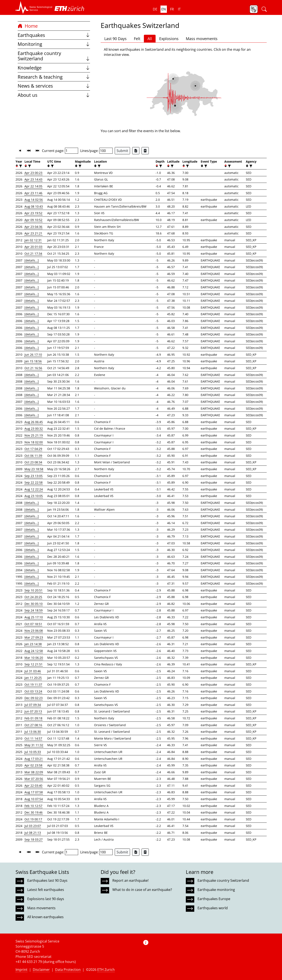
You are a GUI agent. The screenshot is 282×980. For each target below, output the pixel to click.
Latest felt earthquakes (46, 890)
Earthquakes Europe (214, 899)
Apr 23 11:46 (33, 193)
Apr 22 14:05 (33, 186)
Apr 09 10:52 (33, 220)
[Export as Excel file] (136, 151)
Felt (137, 39)
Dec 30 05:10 (34, 604)
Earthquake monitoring (216, 890)
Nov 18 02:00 (34, 442)
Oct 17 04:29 (33, 449)
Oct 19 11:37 (33, 684)
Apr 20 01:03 (33, 247)
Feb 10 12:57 (33, 806)
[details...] (32, 260)
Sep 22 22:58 (34, 482)
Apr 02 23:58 (33, 765)
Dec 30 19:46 (34, 812)
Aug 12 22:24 (34, 489)
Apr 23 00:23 (33, 173)
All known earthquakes (45, 917)
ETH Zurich (106, 970)
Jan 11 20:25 (33, 678)
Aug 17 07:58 (34, 792)
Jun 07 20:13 (33, 711)
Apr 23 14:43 (33, 179)
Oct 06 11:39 (33, 456)
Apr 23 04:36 (33, 227)
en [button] (164, 9)
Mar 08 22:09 (34, 772)
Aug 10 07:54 (34, 799)
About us (54, 95)
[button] (34, 7)
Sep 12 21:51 (34, 664)
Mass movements (202, 39)
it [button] (179, 9)
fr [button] (172, 9)
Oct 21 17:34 (33, 254)
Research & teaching (54, 77)
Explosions (169, 39)
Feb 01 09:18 (33, 718)
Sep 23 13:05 (34, 476)
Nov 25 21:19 (34, 435)
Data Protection (68, 970)
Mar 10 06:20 (34, 658)
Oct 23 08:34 (33, 462)
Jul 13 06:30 (33, 732)
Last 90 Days (115, 39)
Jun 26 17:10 (33, 355)
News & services (54, 86)
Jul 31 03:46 (33, 671)
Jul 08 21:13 (33, 833)
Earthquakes (54, 35)
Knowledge (54, 68)
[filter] (20, 166)
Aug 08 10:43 (34, 206)
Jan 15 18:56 (33, 361)
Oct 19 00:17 (33, 819)
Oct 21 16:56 (33, 368)
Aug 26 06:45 (34, 422)
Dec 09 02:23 (34, 698)
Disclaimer (41, 970)
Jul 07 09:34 (33, 705)
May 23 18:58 (34, 469)
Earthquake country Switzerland (54, 56)
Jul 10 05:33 (33, 752)
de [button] (155, 9)
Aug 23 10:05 (34, 496)
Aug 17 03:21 (34, 759)
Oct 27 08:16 (33, 725)
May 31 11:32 (34, 745)
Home (28, 26)
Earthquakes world (213, 908)
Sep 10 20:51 (34, 590)
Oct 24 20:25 (33, 597)
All (150, 39)
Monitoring (54, 44)
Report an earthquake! (130, 880)
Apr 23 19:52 (33, 213)
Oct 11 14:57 (33, 738)
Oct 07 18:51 (33, 624)
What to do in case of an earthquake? (142, 890)
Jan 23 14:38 (33, 644)
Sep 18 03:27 (34, 839)
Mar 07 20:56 (34, 779)
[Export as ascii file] (145, 151)
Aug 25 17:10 (34, 617)
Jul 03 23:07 (33, 826)
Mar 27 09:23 (34, 637)
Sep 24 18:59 (34, 610)
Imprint (21, 970)
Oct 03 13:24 (33, 691)
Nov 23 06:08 (34, 631)
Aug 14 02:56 (34, 200)
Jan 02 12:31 (33, 240)
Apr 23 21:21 (33, 233)
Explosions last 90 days (46, 899)
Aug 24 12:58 (34, 651)
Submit (122, 151)
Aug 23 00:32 (34, 429)
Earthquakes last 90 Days (47, 880)
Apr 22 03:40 (33, 786)
